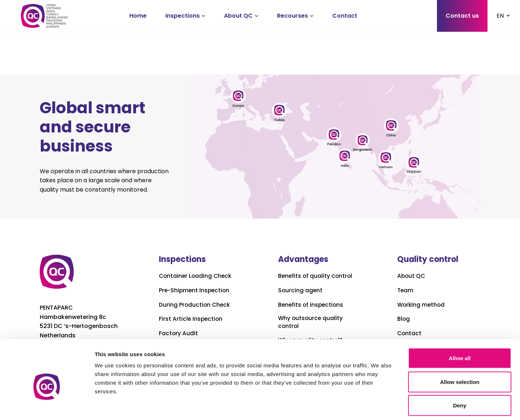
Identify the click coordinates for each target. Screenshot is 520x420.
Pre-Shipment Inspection (195, 290)
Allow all (460, 325)
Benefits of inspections (312, 305)
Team (406, 290)
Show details (379, 406)
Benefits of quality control (316, 276)
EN (500, 16)
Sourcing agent (301, 290)
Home (138, 16)
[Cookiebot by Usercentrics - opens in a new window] (47, 406)
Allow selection (460, 349)
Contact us (462, 16)
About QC (238, 16)
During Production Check (195, 305)
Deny (460, 373)
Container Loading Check (196, 276)
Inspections (183, 16)
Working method (422, 305)
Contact (345, 16)
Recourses (292, 16)
